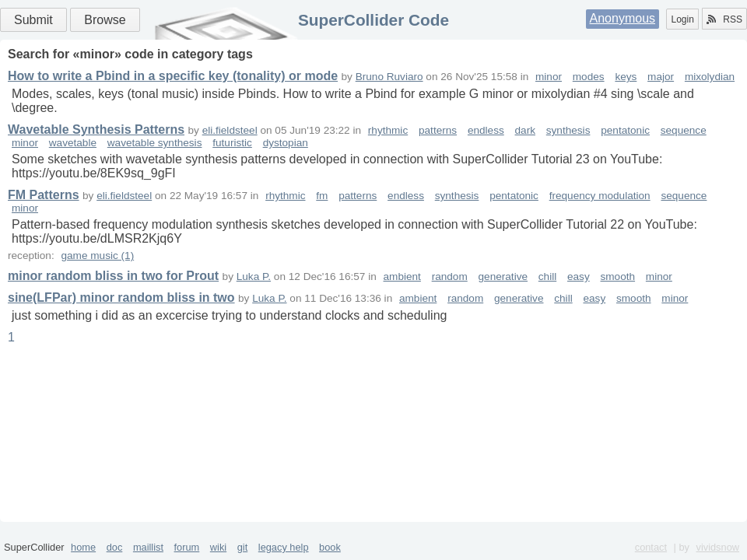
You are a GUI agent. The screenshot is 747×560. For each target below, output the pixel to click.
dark (525, 130)
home (83, 547)
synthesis (568, 130)
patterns (438, 130)
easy (579, 276)
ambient (402, 276)
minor (549, 77)
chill (547, 276)
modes (589, 77)
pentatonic (625, 130)
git (243, 547)
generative (503, 276)
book (330, 547)
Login (682, 19)
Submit (33, 20)
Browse (105, 20)
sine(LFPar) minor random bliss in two (121, 297)
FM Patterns (44, 195)
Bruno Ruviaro (389, 77)
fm (322, 196)
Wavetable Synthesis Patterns (96, 129)
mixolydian (710, 77)
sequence (684, 130)
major (661, 77)
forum (187, 547)
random (450, 276)
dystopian (286, 143)
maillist (148, 547)
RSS (724, 19)
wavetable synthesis (155, 143)
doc (115, 547)
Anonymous (623, 18)
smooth (618, 276)
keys (626, 77)
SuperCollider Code (373, 20)
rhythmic (388, 130)
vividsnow (718, 547)
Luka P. (254, 276)
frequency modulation (600, 196)
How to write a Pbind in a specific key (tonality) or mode (173, 76)
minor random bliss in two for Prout (113, 276)
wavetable (73, 143)
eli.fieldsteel (230, 130)
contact (651, 547)
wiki (218, 547)
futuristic (232, 143)
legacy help (284, 547)
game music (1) (97, 255)
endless (486, 130)
